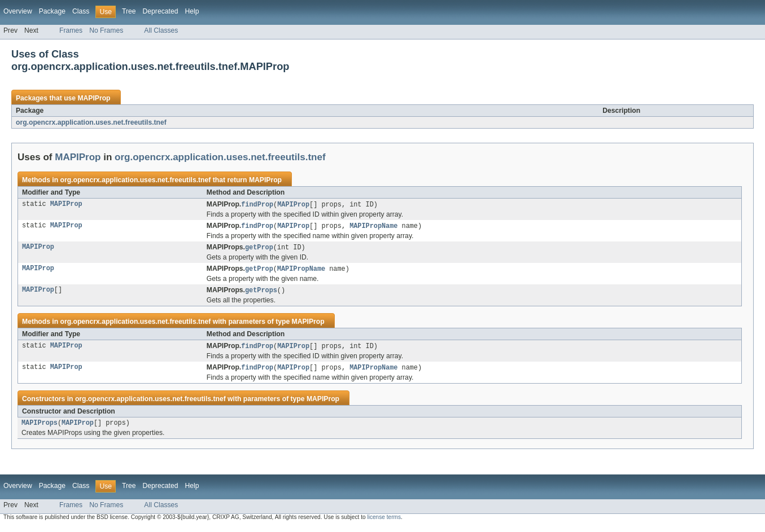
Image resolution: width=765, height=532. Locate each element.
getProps (261, 293)
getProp (259, 249)
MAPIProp (94, 98)
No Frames (106, 30)
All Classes (161, 30)
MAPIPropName (373, 227)
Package (52, 11)
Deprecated (161, 11)
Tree (129, 11)
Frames (71, 30)
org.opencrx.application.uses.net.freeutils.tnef (91, 122)
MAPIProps (40, 428)
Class (81, 11)
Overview (18, 11)
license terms (384, 522)
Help (192, 11)
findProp (257, 205)
